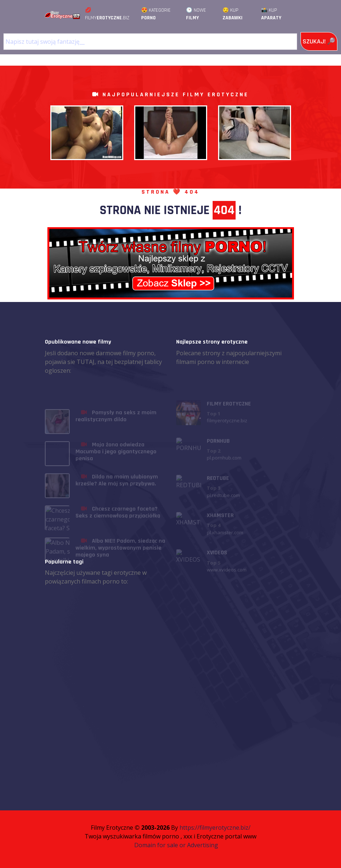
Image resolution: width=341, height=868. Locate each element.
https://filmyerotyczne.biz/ (215, 828)
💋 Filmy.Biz (107, 14)
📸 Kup (271, 14)
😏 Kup (232, 14)
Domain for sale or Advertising (176, 845)
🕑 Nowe (196, 14)
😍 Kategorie (156, 14)
